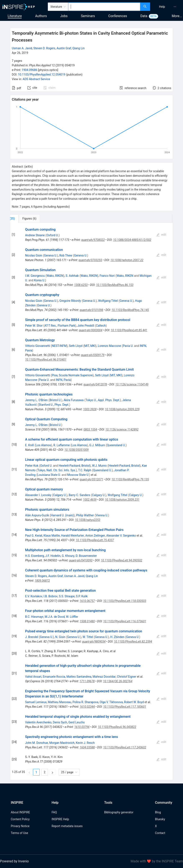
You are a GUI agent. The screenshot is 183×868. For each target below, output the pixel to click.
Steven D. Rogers (44, 48)
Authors (41, 16)
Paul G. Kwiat (34, 536)
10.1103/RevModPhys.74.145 (130, 310)
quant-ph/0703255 (90, 260)
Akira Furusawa (74, 400)
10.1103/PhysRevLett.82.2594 (133, 642)
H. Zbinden (117, 637)
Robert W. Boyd (134, 702)
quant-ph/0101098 (91, 310)
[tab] (24, 219)
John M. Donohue (37, 743)
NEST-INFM (59, 346)
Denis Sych (60, 722)
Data (144, 16)
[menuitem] (162, 7)
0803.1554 (90, 430)
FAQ (54, 812)
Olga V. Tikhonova (111, 702)
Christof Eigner (127, 677)
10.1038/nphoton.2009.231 (122, 500)
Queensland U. (116, 445)
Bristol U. (55, 400)
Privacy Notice (20, 826)
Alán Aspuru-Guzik (37, 515)
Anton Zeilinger (95, 536)
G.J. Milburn (97, 445)
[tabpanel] (92, 501)
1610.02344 (87, 707)
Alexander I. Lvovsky (38, 495)
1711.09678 (87, 681)
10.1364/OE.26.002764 (118, 681)
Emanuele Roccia (54, 677)
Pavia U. (128, 346)
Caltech (101, 326)
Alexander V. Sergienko (121, 536)
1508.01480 (87, 621)
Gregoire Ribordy (70, 301)
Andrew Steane (35, 235)
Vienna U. (102, 515)
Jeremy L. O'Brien (36, 400)
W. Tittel (88, 637)
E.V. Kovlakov (34, 596)
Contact (160, 833)
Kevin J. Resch (85, 743)
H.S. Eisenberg (35, 556)
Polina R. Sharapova (85, 702)
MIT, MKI (90, 346)
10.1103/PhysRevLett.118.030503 (125, 601)
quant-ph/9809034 (94, 642)
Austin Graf (64, 48)
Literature (15, 16)
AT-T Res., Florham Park (60, 326)
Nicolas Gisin (34, 255)
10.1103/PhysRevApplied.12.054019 (42, 75)
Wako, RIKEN (55, 276)
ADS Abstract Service (36, 79)
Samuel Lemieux (36, 702)
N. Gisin (60, 637)
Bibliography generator (119, 812)
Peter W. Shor (34, 326)
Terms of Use (20, 833)
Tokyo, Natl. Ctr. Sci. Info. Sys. (57, 470)
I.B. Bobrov (51, 596)
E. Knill (29, 445)
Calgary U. (60, 495)
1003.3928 (90, 409)
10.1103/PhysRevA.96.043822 (117, 727)
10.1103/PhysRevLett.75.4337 (95, 540)
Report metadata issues (67, 826)
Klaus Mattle (52, 536)
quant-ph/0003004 (91, 330)
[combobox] (104, 7)
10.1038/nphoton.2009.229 (122, 409)
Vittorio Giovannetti (38, 346)
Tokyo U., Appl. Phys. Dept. (103, 400)
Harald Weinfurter (73, 536)
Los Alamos (43, 445)
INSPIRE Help (60, 819)
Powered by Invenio (14, 861)
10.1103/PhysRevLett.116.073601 (125, 621)
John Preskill (86, 326)
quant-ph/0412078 (95, 384)
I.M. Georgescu (35, 276)
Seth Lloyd (76, 346)
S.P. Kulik (82, 596)
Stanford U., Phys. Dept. (54, 405)
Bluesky (160, 819)
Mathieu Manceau (59, 702)
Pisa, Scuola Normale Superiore (72, 375)
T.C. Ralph (85, 470)
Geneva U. (51, 255)
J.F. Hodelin (53, 556)
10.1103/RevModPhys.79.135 (130, 479)
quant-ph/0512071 (91, 479)
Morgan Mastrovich (62, 743)
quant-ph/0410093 (81, 560)
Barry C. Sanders (79, 495)
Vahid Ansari (33, 677)
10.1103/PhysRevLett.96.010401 (46, 360)
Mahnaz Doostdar (104, 677)
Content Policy (20, 819)
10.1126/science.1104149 (132, 384)
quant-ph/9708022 (93, 240)
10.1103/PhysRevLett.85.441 (129, 330)
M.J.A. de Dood (55, 617)
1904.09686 (30, 70)
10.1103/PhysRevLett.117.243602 (125, 747)
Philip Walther (85, 515)
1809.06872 (42, 581)
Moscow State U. (78, 475)
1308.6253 (81, 285)
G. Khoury (68, 556)
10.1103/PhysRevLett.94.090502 (121, 560)
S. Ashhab (72, 276)
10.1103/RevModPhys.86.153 (115, 285)
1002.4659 (90, 500)
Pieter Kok (32, 466)
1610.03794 (82, 727)
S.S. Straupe (67, 596)
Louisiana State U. (49, 475)
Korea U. (39, 280)
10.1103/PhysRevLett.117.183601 (125, 707)
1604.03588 (87, 747)
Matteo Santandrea (79, 677)
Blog (158, 812)
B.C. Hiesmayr (34, 617)
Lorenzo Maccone (109, 346)
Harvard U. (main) (62, 515)
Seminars (88, 16)
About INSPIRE (20, 812)
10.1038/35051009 (77, 450)
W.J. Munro (99, 466)
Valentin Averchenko (38, 722)
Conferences (118, 16)
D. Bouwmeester (86, 556)
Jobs (64, 16)
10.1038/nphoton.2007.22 (127, 260)
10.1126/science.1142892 (122, 430)
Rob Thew (66, 255)
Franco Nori (107, 276)
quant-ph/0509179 (93, 355)
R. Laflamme (62, 445)
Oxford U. (53, 235)
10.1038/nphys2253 (88, 520)
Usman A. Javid (22, 48)
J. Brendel (32, 637)
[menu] (167, 7)
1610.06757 (87, 601)
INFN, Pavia (63, 380)
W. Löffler (72, 617)
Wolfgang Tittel (108, 301)
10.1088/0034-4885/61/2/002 (132, 240)
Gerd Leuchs (77, 722)
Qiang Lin (78, 48)
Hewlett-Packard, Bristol (74, 466)
